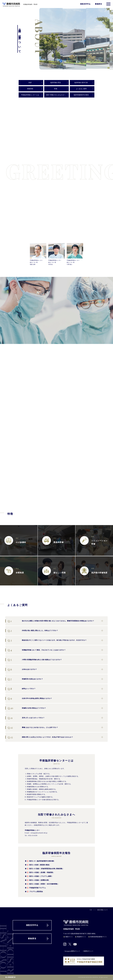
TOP (91, 910)
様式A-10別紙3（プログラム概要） (39, 876)
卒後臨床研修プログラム (35, 888)
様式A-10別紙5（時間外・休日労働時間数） (42, 884)
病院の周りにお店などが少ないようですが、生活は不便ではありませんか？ (39, 737)
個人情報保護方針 (10, 977)
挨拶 (30, 83)
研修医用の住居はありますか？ (24, 679)
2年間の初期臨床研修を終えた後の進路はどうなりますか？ (34, 660)
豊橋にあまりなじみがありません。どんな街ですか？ (32, 727)
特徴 (56, 89)
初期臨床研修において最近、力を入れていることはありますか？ (35, 650)
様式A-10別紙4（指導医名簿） (37, 880)
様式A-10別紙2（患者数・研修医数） (40, 872)
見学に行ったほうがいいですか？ (25, 718)
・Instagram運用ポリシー (72, 951)
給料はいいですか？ (20, 689)
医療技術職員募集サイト (97, 937)
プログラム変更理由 (34, 892)
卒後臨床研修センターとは (30, 95)
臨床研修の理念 (56, 83)
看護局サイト (81, 937)
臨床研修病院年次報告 (81, 95)
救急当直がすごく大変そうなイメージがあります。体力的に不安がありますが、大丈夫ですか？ (46, 640)
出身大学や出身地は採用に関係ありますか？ (29, 698)
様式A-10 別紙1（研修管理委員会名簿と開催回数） (44, 869)
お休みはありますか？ (21, 669)
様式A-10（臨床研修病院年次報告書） (40, 861)
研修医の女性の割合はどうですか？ (26, 708)
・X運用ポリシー (88, 951)
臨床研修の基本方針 (81, 83)
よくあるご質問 (81, 89)
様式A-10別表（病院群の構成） (38, 865)
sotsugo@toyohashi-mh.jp (39, 833)
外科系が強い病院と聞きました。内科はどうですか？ (32, 631)
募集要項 (98, 4)
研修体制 (30, 89)
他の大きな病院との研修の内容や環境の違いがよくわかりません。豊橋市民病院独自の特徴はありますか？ (50, 621)
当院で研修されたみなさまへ (56, 95)
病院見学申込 (85, 4)
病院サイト (68, 937)
